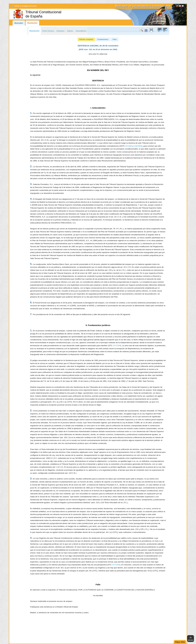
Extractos (61, 31)
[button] (86, 39)
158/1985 (138, 146)
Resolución (32, 23)
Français (183, 6)
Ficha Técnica (48, 31)
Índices (70, 31)
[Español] (177, 6)
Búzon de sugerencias (160, 30)
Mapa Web (180, 642)
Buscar (142, 30)
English (180, 6)
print (151, 30)
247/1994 (117, 346)
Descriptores (81, 31)
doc (146, 30)
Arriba (191, 640)
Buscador (19, 23)
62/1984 (129, 146)
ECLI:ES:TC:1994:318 (98, 54)
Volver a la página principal (25, 6)
